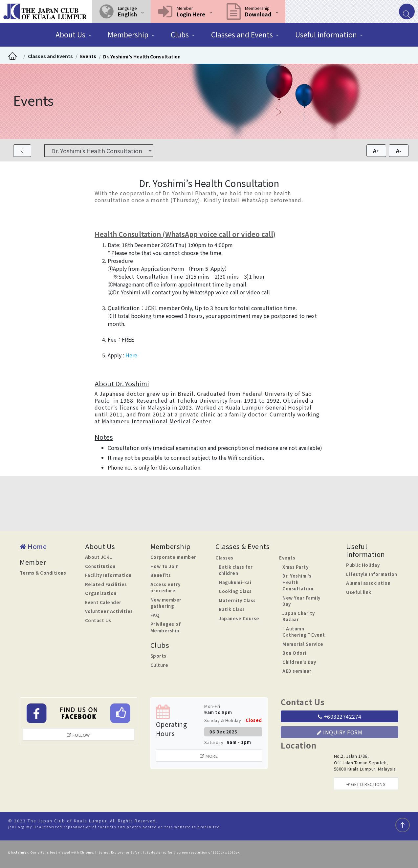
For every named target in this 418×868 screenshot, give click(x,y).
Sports (158, 656)
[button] (121, 11)
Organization (101, 593)
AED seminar (297, 671)
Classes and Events (50, 56)
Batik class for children (236, 570)
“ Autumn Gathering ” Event (304, 632)
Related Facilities (106, 584)
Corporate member (173, 557)
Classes (224, 558)
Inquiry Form (340, 732)
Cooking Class (235, 591)
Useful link (359, 592)
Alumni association (368, 583)
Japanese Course (239, 618)
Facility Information (108, 575)
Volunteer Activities (109, 611)
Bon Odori (294, 653)
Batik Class (232, 609)
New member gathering (166, 603)
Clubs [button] (180, 34)
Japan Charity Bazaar (299, 616)
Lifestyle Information (372, 574)
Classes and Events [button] (242, 34)
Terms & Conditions (43, 573)
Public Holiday (363, 565)
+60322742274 (340, 716)
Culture (159, 665)
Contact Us (98, 620)
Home (33, 546)
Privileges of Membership (166, 627)
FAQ (155, 615)
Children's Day (299, 662)
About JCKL (99, 557)
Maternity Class (237, 600)
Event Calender (103, 602)
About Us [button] (70, 34)
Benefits (161, 575)
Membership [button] (128, 34)
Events (88, 56)
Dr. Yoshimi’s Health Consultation (142, 56)
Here (131, 355)
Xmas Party (295, 567)
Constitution (100, 566)
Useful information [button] (326, 34)
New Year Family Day (301, 601)
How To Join (165, 566)
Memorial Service (303, 644)
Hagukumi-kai (235, 582)
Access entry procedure (165, 588)
